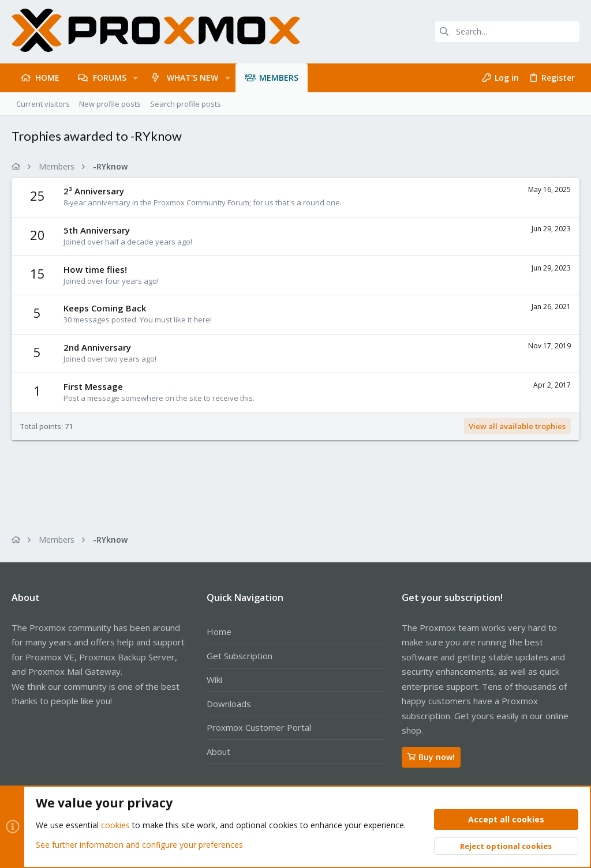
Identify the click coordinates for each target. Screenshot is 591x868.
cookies (115, 826)
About (218, 751)
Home (219, 632)
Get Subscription (240, 656)
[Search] (507, 32)
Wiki (214, 679)
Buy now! (431, 757)
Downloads (229, 704)
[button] (135, 78)
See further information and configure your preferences (139, 845)
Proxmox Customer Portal (259, 727)
